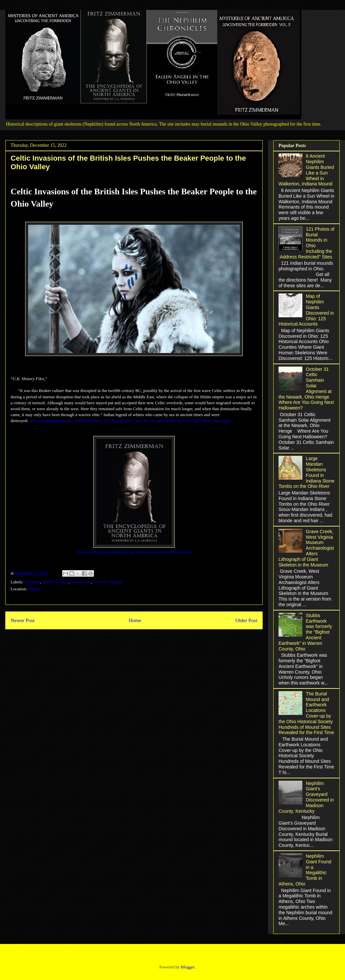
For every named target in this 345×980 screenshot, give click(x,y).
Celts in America (108, 582)
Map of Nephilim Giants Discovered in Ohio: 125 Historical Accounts (306, 310)
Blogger (188, 967)
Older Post (246, 620)
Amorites (32, 582)
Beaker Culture (55, 582)
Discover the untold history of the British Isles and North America (134, 552)
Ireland (34, 589)
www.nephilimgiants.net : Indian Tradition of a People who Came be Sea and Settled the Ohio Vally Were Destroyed (130, 421)
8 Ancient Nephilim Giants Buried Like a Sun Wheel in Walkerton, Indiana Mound (306, 170)
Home (135, 620)
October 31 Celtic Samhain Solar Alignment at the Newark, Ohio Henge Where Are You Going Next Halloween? (306, 389)
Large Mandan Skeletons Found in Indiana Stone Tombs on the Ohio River (306, 472)
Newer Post (22, 620)
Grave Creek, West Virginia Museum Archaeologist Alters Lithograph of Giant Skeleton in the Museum (306, 548)
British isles (81, 582)
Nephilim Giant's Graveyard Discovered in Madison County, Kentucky (306, 797)
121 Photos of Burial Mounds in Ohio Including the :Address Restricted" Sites (306, 243)
